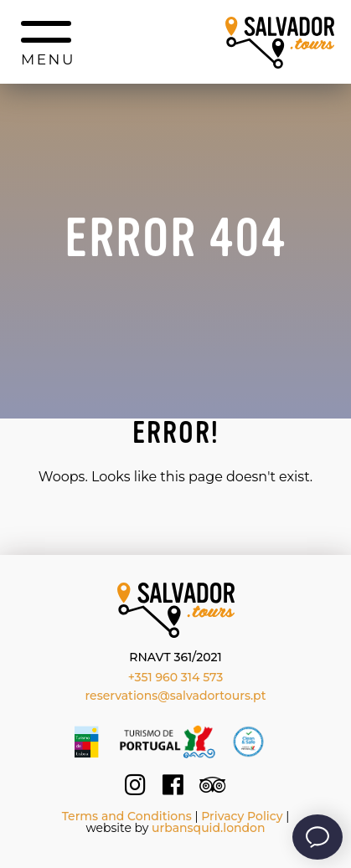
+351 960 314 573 (176, 677)
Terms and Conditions (127, 816)
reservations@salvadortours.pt (176, 696)
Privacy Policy (242, 816)
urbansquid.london (208, 828)
